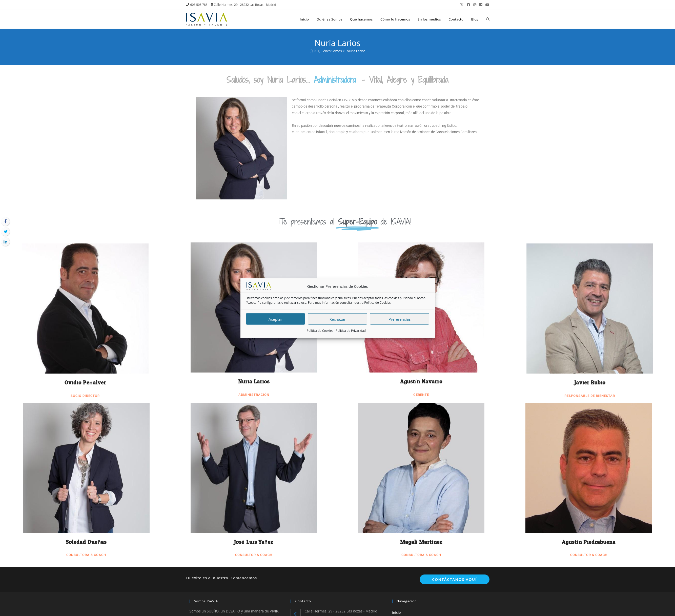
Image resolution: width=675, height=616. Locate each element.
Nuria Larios (254, 191)
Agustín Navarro (421, 191)
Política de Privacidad (351, 331)
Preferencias (400, 319)
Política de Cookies (377, 303)
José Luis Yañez (254, 351)
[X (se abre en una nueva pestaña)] (462, 5)
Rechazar (338, 319)
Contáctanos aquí (454, 579)
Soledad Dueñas (86, 351)
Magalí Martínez (421, 351)
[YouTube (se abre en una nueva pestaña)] (487, 5)
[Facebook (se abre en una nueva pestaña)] (468, 5)
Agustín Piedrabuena (589, 351)
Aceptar (275, 319)
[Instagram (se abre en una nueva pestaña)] (475, 5)
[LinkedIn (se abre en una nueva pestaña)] (481, 5)
